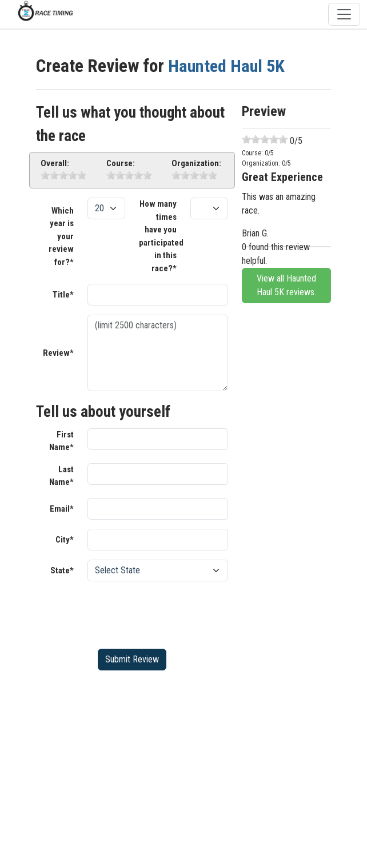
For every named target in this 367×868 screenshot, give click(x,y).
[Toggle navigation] (344, 14)
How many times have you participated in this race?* (161, 236)
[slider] (63, 175)
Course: (121, 163)
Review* (58, 353)
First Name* (61, 441)
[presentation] (174, 613)
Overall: (55, 163)
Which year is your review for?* (61, 236)
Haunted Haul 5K (228, 66)
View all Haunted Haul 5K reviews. (286, 285)
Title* (63, 295)
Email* (62, 509)
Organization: (196, 163)
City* (65, 540)
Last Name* (61, 476)
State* (62, 570)
